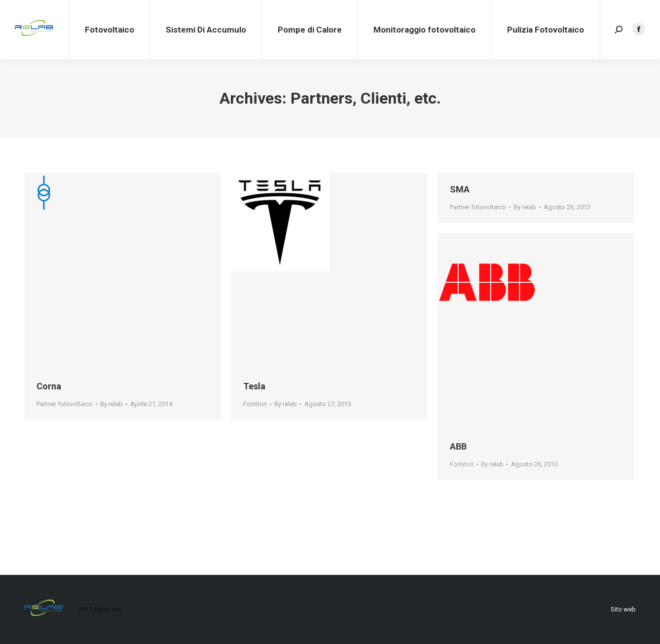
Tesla (254, 386)
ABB (458, 446)
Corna (49, 386)
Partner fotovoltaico (65, 404)
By (111, 404)
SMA (460, 189)
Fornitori (255, 404)
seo (117, 609)
